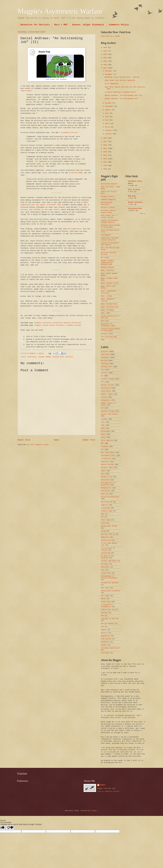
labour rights (107, 394)
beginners (105, 462)
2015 (106, 148)
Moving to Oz (106, 477)
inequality (106, 400)
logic (103, 471)
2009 (106, 169)
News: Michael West (109, 304)
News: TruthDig (107, 310)
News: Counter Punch (110, 283)
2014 (106, 152)
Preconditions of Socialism (108, 484)
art (102, 450)
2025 (106, 51)
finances (105, 446)
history (104, 373)
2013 (106, 155)
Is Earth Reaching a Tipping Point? (120, 92)
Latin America (107, 440)
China (103, 523)
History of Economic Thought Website (110, 221)
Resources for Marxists (35, 25)
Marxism (104, 361)
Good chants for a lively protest (109, 216)
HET (102, 382)
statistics (106, 491)
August (108, 110)
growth (104, 645)
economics (105, 358)
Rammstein (105, 537)
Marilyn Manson (107, 624)
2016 (106, 145)
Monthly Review (107, 267)
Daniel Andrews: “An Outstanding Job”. (122, 99)
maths (103, 599)
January (109, 134)
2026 (106, 48)
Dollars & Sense (108, 208)
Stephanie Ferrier (69, 132)
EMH (102, 616)
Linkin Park (106, 573)
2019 (106, 68)
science (104, 397)
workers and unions (109, 414)
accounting (106, 553)
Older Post (89, 440)
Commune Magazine (108, 200)
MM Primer (105, 258)
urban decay (106, 602)
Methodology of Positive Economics (109, 577)
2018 (106, 138)
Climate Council (108, 197)
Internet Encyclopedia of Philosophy (111, 226)
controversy (106, 391)
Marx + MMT (61, 25)
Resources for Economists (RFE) (108, 325)
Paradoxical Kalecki (110, 583)
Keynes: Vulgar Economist (88, 25)
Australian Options (109, 184)
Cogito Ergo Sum (108, 610)
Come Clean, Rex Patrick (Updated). (120, 80)
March (108, 127)
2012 (106, 159)
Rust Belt (105, 588)
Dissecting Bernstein (110, 497)
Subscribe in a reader (111, 36)
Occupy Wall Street (109, 526)
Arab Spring (106, 639)
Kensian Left (58, 357)
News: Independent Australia (109, 292)
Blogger (94, 811)
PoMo (103, 425)
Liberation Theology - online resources (111, 239)
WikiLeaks (105, 567)
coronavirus (106, 459)
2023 (106, 54)
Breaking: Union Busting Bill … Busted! (122, 77)
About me (105, 494)
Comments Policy (119, 25)
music (103, 437)
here (70, 229)
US (102, 376)
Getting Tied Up (108, 534)
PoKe (103, 428)
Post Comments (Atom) (40, 445)
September (110, 106)
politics (69, 357)
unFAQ (103, 531)
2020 (106, 65)
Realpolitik (106, 488)
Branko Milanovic (136, 202)
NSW (102, 514)
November (109, 74)
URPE (103, 340)
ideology (105, 364)
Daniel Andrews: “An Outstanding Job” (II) (124, 95)
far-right (105, 596)
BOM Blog (132, 196)
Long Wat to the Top (110, 619)
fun (102, 370)
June (107, 117)
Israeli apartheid (109, 561)
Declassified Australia (106, 204)
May (107, 120)
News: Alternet (107, 270)
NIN (102, 627)
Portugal (105, 564)
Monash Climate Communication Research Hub (107, 262)
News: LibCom (106, 296)
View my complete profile (108, 791)
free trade (106, 520)
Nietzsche (105, 480)
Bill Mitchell (134, 190)
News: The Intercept (110, 307)
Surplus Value (107, 334)
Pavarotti (105, 642)
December (109, 71)
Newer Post (24, 440)
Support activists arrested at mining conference (58, 323)
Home (56, 440)
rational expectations (111, 648)
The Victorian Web (109, 337)
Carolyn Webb (76, 173)
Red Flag (105, 321)
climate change (44, 357)
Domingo (104, 613)
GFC (102, 408)
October (109, 103)
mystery (104, 633)
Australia (32, 357)
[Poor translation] (10, 828)
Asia (103, 422)
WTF (102, 517)
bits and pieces (108, 453)
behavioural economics (111, 591)
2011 (106, 162)
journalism (106, 388)
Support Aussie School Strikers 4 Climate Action (58, 325)
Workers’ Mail (107, 468)
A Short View (106, 511)
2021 (106, 61)
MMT (102, 443)
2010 (106, 166)
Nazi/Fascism (106, 502)
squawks (104, 419)
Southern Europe (108, 411)
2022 (106, 58)
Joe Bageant (106, 235)
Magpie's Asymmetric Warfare (60, 11)
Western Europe (107, 385)
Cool (103, 474)
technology (106, 508)
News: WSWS (106, 313)
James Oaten (26, 91)
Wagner (104, 630)
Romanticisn (106, 540)
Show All (143, 214)
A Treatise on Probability (107, 606)
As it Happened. (112, 84)
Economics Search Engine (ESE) (108, 211)
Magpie (103, 785)
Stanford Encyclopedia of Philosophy (111, 330)
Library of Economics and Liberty (110, 244)
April (108, 124)
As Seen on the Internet (107, 557)
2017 (106, 142)
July (107, 113)
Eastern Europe (107, 465)
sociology (105, 653)
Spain (103, 434)
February (109, 130)
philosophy (106, 431)
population (106, 636)
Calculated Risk (135, 208)
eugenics (105, 505)
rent (103, 570)
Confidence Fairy (108, 456)
